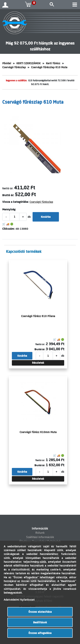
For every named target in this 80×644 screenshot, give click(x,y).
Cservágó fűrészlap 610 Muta (49, 67)
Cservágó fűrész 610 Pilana (38, 316)
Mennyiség (9, 209)
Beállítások (40, 622)
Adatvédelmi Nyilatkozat (19, 600)
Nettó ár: (8, 188)
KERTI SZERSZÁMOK (29, 63)
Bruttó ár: (8, 195)
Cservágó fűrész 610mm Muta (38, 432)
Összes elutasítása (40, 612)
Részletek (38, 363)
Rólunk (40, 533)
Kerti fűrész (53, 63)
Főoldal (7, 63)
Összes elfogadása (40, 633)
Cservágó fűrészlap (14, 67)
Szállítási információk (40, 537)
